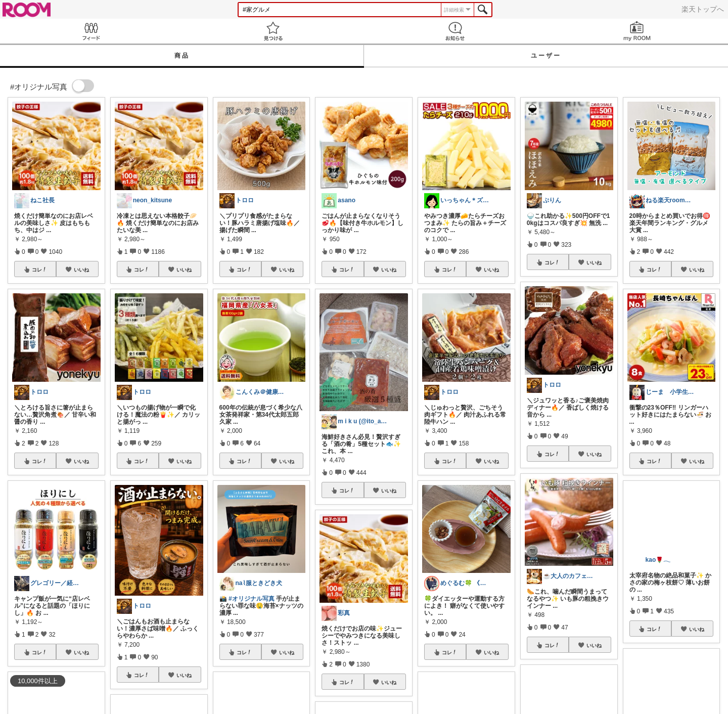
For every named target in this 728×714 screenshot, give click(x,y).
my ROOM (637, 31)
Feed (91, 31)
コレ (39, 270)
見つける (273, 31)
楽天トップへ (703, 9)
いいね (81, 270)
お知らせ (455, 31)
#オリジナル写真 (252, 599)
